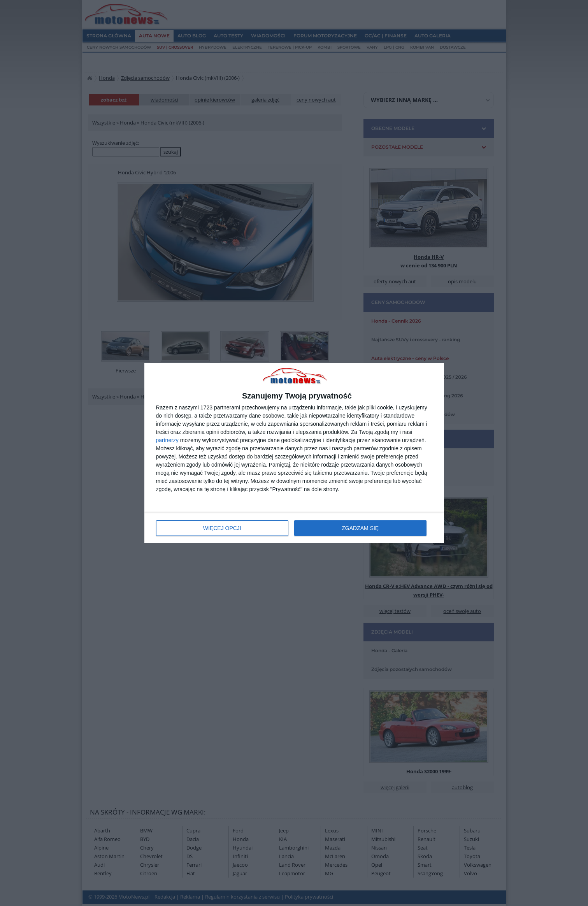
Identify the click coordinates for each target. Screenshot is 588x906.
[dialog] (294, 453)
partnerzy (167, 440)
